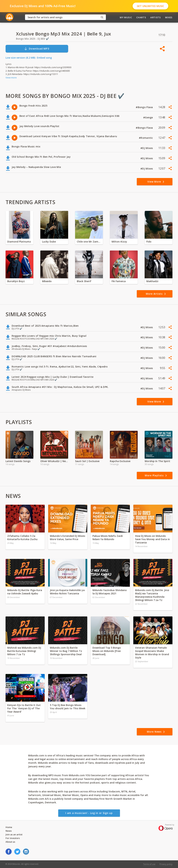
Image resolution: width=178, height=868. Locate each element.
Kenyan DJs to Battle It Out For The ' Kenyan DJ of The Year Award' (24, 708)
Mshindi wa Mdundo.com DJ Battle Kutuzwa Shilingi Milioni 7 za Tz (24, 651)
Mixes (169, 17)
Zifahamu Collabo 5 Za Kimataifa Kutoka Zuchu (23, 538)
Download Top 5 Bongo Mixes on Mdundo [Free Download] (107, 651)
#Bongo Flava (145, 107)
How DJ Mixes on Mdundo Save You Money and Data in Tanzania (152, 539)
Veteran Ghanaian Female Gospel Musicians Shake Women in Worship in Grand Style (152, 653)
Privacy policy (166, 864)
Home (9, 827)
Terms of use (149, 864)
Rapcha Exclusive (120, 461)
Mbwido (47, 281)
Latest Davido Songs (18, 461)
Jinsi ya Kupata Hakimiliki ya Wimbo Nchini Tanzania (67, 592)
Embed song (44, 58)
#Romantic (146, 138)
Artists (156, 17)
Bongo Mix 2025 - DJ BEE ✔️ (32, 39)
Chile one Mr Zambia (89, 242)
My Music (126, 17)
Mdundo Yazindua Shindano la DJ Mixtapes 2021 (110, 592)
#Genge (148, 117)
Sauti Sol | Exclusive (87, 461)
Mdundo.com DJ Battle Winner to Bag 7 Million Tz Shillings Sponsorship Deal (66, 651)
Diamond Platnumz (19, 242)
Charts (141, 17)
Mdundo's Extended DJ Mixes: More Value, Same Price (68, 538)
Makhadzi (152, 281)
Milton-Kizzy (119, 242)
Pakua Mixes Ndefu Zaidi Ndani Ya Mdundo (108, 538)
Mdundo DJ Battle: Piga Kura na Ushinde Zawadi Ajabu (25, 592)
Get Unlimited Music (150, 6)
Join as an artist (14, 834)
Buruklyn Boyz (16, 281)
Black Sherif (84, 281)
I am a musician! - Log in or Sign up (89, 813)
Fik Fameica (119, 281)
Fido (149, 242)
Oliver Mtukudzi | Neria (54, 461)
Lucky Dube (49, 242)
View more (11, 78)
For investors (13, 838)
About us (10, 842)
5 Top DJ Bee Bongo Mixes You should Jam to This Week (68, 707)
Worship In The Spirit (157, 461)
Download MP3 (37, 49)
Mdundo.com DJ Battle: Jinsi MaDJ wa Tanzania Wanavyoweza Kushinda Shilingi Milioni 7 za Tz (152, 595)
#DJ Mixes (147, 148)
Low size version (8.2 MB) (20, 58)
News (9, 831)
